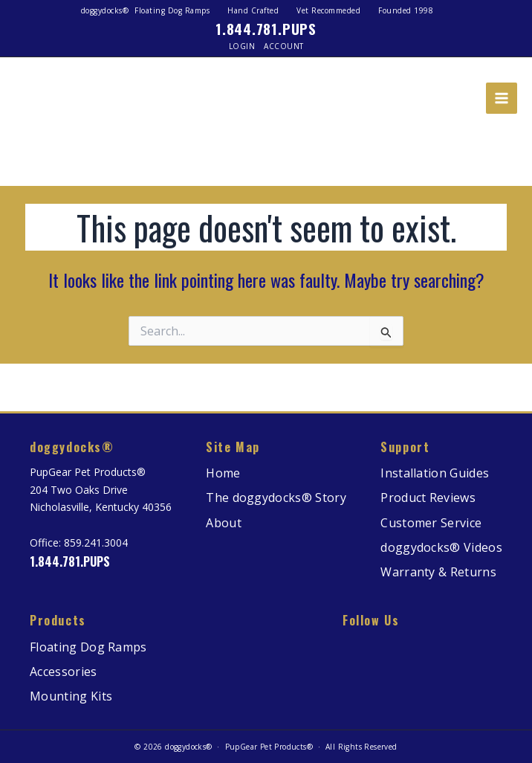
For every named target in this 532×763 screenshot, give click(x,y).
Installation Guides (435, 473)
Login (242, 46)
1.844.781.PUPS (266, 28)
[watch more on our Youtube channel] (465, 648)
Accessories (64, 672)
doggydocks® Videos (441, 547)
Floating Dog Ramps (88, 647)
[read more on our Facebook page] (380, 648)
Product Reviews (428, 498)
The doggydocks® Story (276, 498)
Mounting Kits (71, 696)
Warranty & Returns (438, 572)
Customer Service (431, 523)
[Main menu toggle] (502, 98)
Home (223, 473)
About (224, 523)
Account (284, 46)
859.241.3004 (96, 543)
